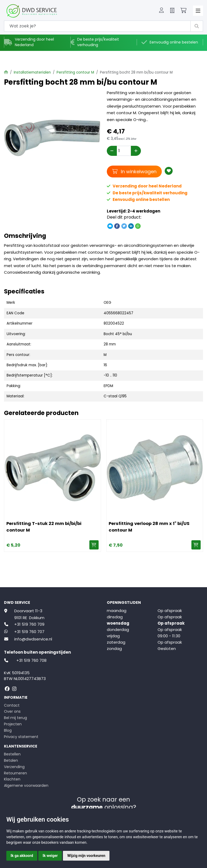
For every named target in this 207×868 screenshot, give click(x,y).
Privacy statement (21, 737)
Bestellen (12, 754)
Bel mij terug (15, 718)
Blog (8, 730)
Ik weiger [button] (50, 856)
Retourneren (15, 773)
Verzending (14, 767)
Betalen (11, 760)
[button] (162, 11)
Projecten (13, 724)
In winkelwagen (134, 171)
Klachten (12, 779)
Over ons (12, 711)
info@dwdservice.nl (33, 639)
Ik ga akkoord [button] (22, 856)
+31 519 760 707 (29, 632)
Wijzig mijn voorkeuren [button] (86, 856)
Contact (12, 705)
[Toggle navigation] (198, 11)
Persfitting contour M (75, 72)
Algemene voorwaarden (26, 785)
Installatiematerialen (32, 72)
